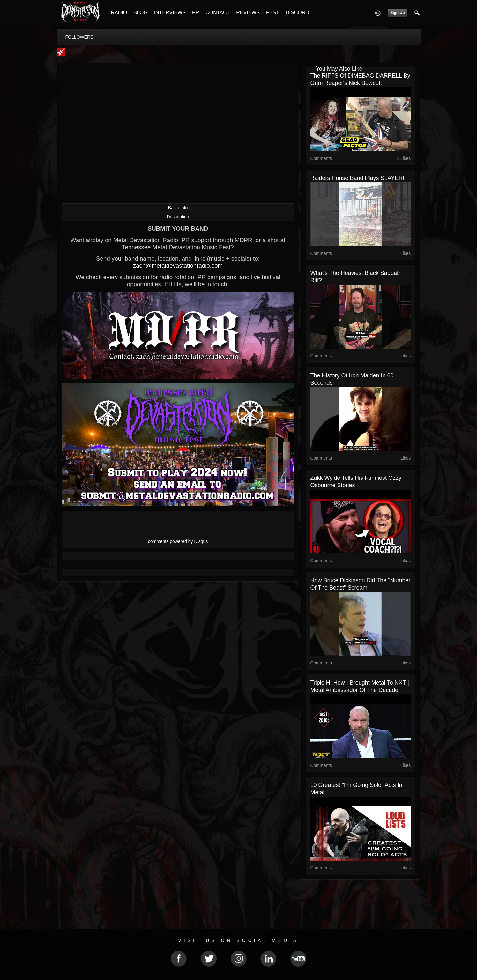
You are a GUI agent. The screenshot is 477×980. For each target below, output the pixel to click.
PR (196, 13)
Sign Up (397, 13)
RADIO (119, 13)
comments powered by (178, 541)
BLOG (140, 13)
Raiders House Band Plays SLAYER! (357, 178)
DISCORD (297, 13)
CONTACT (218, 13)
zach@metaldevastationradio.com (178, 266)
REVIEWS (248, 13)
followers (79, 37)
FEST (273, 13)
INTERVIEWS (170, 13)
